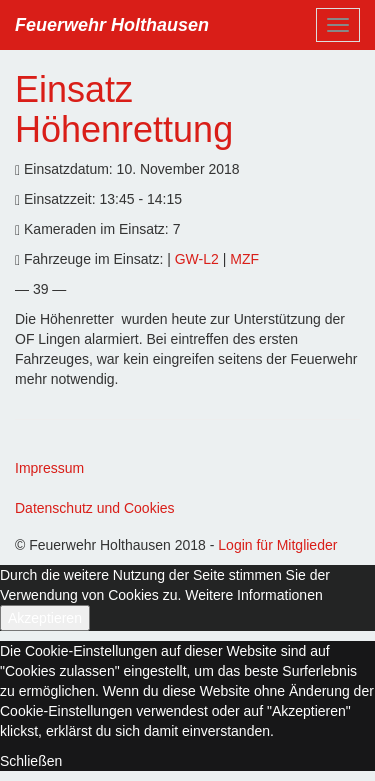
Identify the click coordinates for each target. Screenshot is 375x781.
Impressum (49, 468)
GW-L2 (199, 259)
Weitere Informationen (253, 595)
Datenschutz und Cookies (95, 508)
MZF (244, 259)
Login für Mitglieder (277, 545)
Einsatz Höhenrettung (124, 109)
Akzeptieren (45, 618)
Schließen (31, 761)
